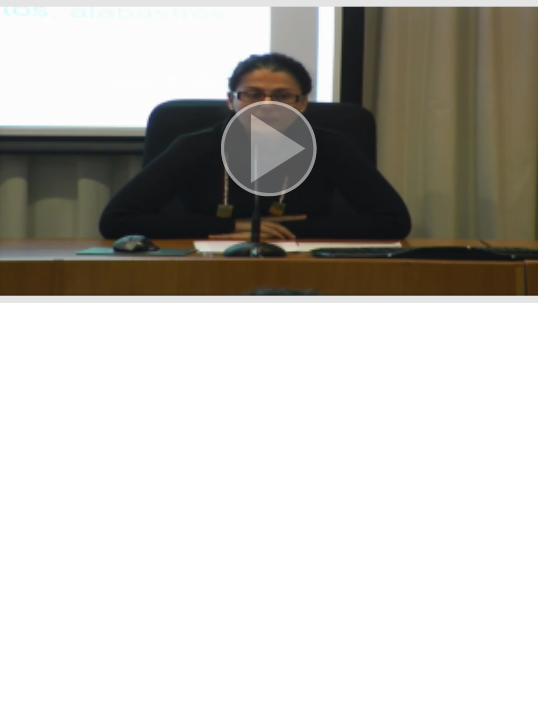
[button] (269, 151)
